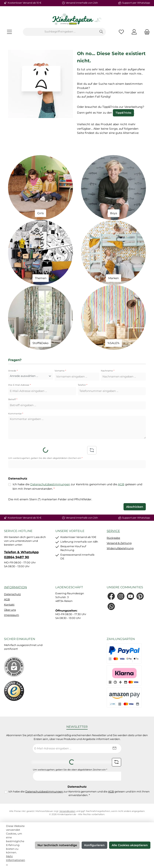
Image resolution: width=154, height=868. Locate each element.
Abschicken (135, 507)
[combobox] (60, 32)
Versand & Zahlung (119, 543)
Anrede (13, 371)
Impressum (12, 615)
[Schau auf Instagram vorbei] (121, 596)
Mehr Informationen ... (16, 860)
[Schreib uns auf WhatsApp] (111, 606)
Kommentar (16, 414)
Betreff (13, 399)
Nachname (108, 371)
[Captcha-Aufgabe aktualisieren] (92, 450)
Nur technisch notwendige (57, 845)
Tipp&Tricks (123, 113)
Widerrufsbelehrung (120, 548)
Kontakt (9, 605)
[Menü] (9, 32)
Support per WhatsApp (136, 3)
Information (15, 587)
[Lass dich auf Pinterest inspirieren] (140, 596)
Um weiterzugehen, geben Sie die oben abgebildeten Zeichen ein (45, 458)
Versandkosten (67, 811)
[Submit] (114, 748)
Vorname (60, 371)
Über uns (10, 610)
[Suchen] (101, 32)
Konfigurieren (94, 845)
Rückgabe (113, 538)
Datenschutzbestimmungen (50, 484)
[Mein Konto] (134, 32)
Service (113, 531)
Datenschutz (12, 594)
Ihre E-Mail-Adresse (19, 385)
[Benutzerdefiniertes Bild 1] (14, 691)
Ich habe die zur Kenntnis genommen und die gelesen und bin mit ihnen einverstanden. (77, 486)
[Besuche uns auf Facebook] (111, 596)
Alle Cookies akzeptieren (130, 845)
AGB (121, 484)
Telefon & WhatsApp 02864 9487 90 (21, 554)
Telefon (83, 385)
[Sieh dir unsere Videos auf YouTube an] (130, 596)
